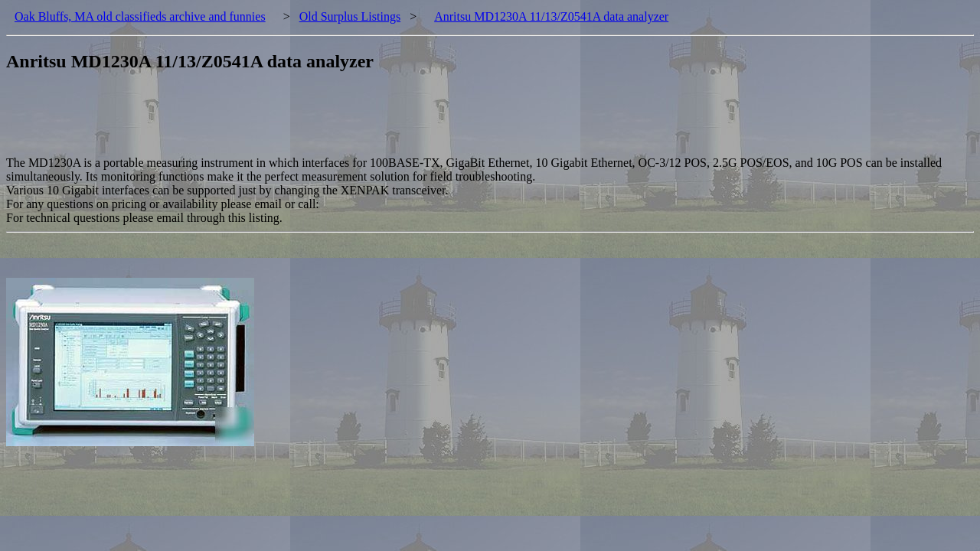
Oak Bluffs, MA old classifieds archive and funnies (140, 16)
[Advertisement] (285, 122)
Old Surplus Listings (350, 16)
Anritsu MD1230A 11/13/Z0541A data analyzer (551, 16)
